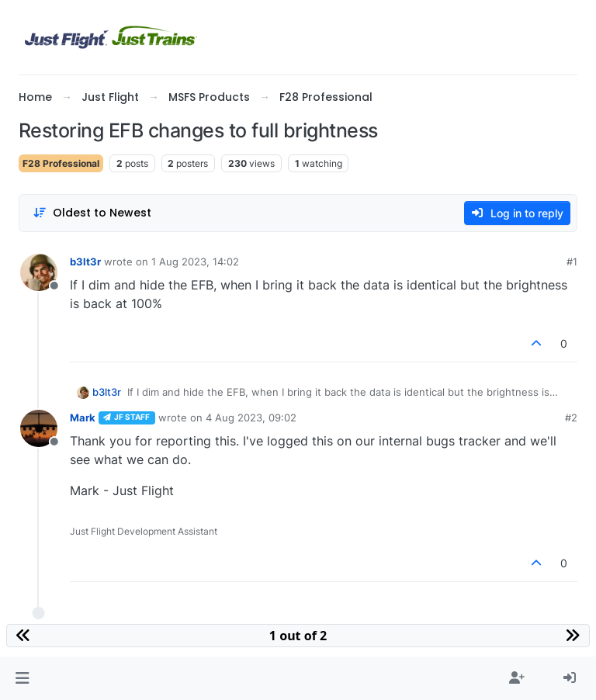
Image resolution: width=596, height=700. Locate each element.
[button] (22, 678)
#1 (572, 262)
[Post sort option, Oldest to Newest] (92, 213)
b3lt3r (85, 262)
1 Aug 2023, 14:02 (195, 262)
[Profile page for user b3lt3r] (39, 272)
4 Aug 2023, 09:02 (251, 418)
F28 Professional (61, 163)
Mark (83, 418)
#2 (571, 418)
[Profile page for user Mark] (39, 428)
